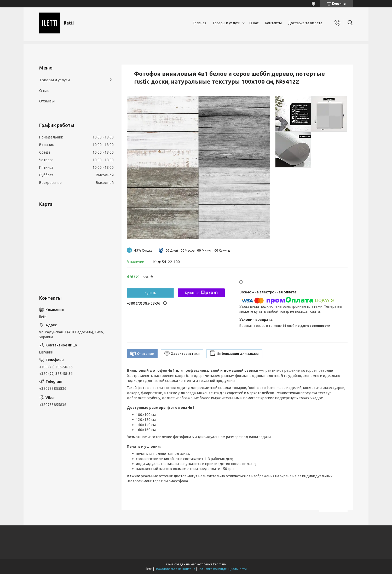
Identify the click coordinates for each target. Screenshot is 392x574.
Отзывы (47, 101)
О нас (254, 23)
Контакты (273, 23)
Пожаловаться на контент (175, 569)
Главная (200, 23)
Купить (150, 293)
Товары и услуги (226, 23)
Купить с (201, 293)
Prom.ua (220, 564)
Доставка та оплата (305, 23)
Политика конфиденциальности (222, 569)
